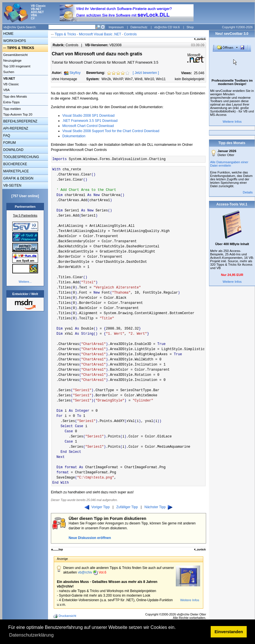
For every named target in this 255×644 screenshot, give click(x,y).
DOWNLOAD (13, 150)
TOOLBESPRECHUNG (21, 157)
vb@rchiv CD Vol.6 (167, 27)
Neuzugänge (12, 60)
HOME (8, 34)
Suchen (8, 72)
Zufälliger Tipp (127, 507)
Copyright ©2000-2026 (237, 27)
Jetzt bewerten (146, 73)
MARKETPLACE (16, 171)
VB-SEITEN (12, 185)
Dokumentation (74, 136)
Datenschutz (139, 27)
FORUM (9, 143)
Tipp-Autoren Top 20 (17, 114)
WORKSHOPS (14, 41)
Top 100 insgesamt (16, 66)
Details (248, 192)
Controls (131, 34)
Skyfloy (75, 73)
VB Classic (11, 84)
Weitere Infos (190, 600)
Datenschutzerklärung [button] (31, 635)
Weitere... (25, 282)
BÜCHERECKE (15, 164)
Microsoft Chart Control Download (88, 126)
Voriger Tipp (97, 507)
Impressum (116, 27)
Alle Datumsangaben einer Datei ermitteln (229, 164)
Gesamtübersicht (15, 55)
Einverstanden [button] (229, 632)
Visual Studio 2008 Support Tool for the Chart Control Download (111, 131)
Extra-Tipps (11, 102)
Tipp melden (12, 109)
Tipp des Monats (15, 96)
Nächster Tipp (158, 507)
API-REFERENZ (15, 128)
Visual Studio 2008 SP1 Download (88, 116)
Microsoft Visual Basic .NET (100, 34)
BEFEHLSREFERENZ (20, 121)
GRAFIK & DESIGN (18, 178)
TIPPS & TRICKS (21, 48)
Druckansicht (65, 616)
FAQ (6, 136)
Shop (190, 27)
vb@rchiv (92, 572)
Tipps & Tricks (65, 34)
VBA (6, 90)
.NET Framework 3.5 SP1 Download (90, 121)
